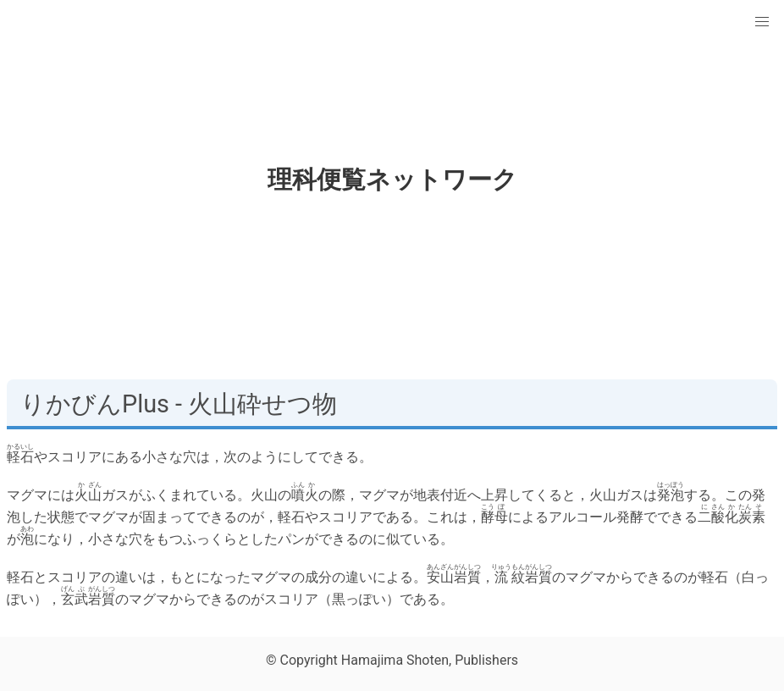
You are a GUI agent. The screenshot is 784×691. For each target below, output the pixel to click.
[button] (762, 22)
